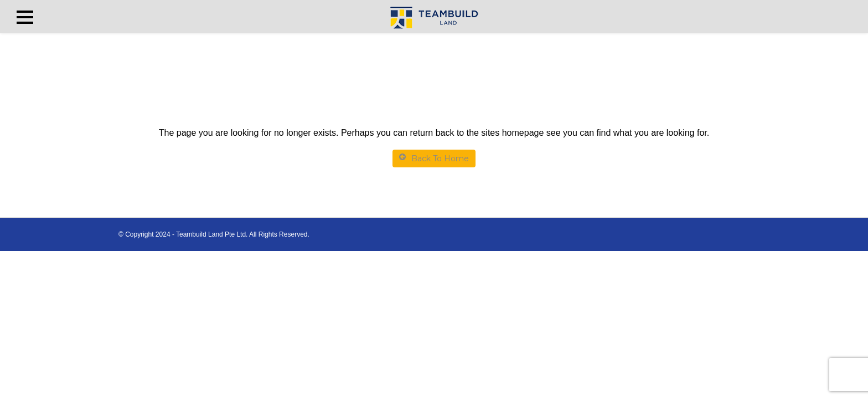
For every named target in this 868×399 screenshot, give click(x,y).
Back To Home (434, 158)
